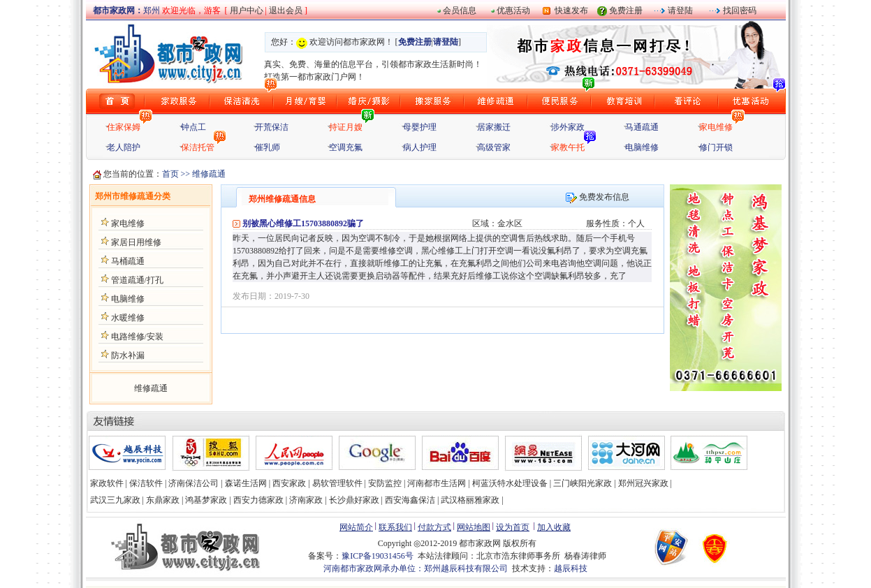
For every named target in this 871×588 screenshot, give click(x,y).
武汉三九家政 (115, 500)
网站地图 (474, 527)
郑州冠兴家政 (643, 483)
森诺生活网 (246, 483)
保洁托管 (198, 147)
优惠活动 (513, 10)
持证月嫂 (346, 127)
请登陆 (679, 10)
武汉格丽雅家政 (470, 500)
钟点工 (193, 127)
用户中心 (247, 10)
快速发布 (569, 10)
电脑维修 (642, 147)
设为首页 (513, 527)
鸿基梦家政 (206, 500)
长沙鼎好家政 (354, 500)
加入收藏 (554, 527)
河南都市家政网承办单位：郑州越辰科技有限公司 (416, 568)
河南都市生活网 (437, 483)
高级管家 (494, 147)
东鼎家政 (163, 500)
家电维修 (716, 127)
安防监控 (385, 483)
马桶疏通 (128, 261)
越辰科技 (571, 568)
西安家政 (289, 483)
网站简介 (356, 527)
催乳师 (268, 147)
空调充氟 (346, 147)
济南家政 (306, 500)
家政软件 (107, 483)
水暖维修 (128, 318)
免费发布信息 (598, 197)
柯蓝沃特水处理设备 (510, 483)
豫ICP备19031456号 (378, 556)
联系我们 (395, 527)
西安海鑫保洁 (410, 500)
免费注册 (626, 10)
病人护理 (420, 147)
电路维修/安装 (137, 337)
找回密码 (739, 10)
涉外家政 (568, 127)
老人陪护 (124, 147)
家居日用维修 (136, 242)
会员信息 (460, 10)
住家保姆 (124, 127)
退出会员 (287, 10)
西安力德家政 (258, 500)
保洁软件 (146, 483)
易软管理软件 (337, 483)
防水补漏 (128, 355)
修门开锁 (716, 147)
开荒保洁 (272, 127)
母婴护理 (420, 127)
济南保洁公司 (193, 483)
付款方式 (434, 527)
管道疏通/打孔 (137, 280)
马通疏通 (642, 127)
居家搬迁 (494, 127)
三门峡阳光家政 (583, 483)
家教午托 (568, 147)
